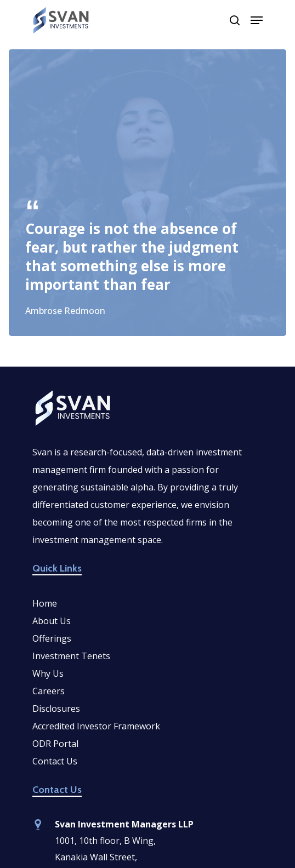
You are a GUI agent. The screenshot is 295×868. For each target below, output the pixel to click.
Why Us (48, 673)
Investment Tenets (71, 656)
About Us (52, 621)
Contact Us (55, 761)
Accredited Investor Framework (96, 726)
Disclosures (56, 709)
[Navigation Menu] (257, 20)
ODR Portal (55, 744)
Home (45, 603)
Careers (49, 691)
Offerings (52, 638)
